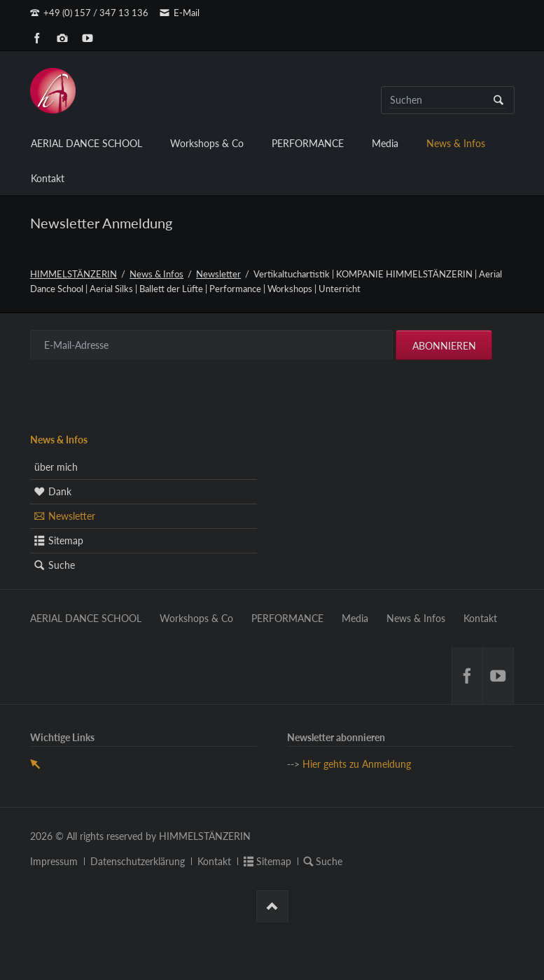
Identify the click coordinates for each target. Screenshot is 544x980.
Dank (60, 491)
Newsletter (218, 274)
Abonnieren (444, 346)
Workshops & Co (207, 143)
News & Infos (456, 143)
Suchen (498, 100)
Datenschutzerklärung (138, 861)
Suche (62, 565)
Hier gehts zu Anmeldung (357, 764)
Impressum (54, 861)
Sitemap (66, 540)
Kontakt (48, 178)
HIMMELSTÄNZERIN (74, 274)
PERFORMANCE (308, 143)
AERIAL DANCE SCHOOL (86, 143)
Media (385, 143)
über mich (56, 467)
